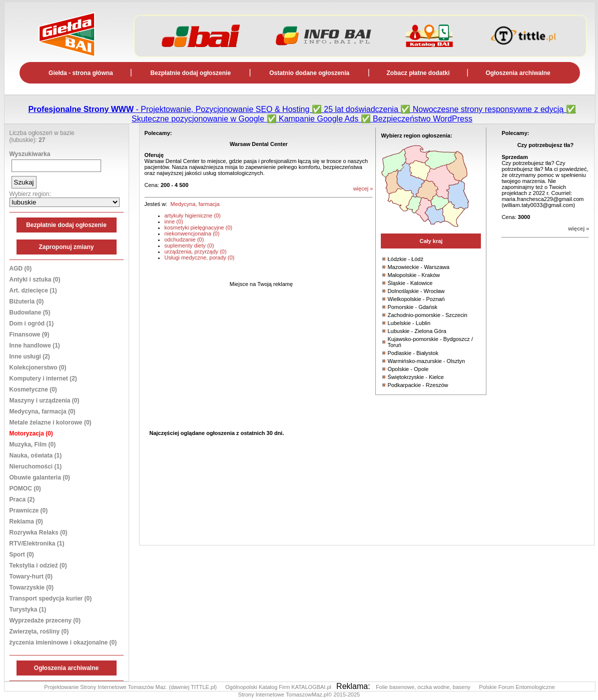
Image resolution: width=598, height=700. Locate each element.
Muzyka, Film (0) (33, 444)
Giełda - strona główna (81, 73)
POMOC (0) (25, 488)
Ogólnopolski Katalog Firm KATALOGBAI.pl (279, 687)
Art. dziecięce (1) (33, 290)
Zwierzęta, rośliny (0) (39, 631)
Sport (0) (22, 554)
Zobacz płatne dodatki (418, 73)
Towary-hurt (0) (31, 576)
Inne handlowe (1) (35, 345)
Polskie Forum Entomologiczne (517, 687)
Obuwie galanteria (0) (40, 477)
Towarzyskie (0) (32, 587)
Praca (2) (22, 499)
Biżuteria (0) (27, 301)
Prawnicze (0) (29, 510)
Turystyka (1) (28, 609)
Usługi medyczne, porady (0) (200, 257)
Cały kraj (431, 241)
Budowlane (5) (30, 312)
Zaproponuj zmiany (66, 247)
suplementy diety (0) (189, 245)
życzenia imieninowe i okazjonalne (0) (63, 642)
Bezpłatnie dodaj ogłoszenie (190, 73)
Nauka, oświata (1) (36, 455)
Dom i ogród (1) (32, 323)
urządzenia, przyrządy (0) (196, 251)
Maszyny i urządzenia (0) (45, 400)
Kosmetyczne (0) (33, 389)
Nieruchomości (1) (36, 466)
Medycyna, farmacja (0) (43, 411)
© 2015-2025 (344, 694)
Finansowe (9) (30, 334)
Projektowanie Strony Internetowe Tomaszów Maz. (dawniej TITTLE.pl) (131, 687)
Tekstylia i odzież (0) (38, 565)
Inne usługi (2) (30, 356)
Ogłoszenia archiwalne (518, 73)
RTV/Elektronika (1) (37, 543)
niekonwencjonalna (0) (192, 233)
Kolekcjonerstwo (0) (38, 367)
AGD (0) (21, 268)
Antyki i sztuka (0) (35, 279)
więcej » (578, 228)
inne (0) (174, 221)
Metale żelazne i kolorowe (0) (51, 422)
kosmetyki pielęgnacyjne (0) (199, 227)
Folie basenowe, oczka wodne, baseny (424, 687)
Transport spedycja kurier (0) (51, 598)
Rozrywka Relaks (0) (39, 532)
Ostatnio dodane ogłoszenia (309, 73)
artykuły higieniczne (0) (193, 215)
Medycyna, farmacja (195, 204)
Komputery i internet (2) (43, 378)
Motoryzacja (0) (31, 433)
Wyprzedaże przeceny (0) (45, 620)
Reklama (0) (26, 521)
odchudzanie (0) (184, 239)
